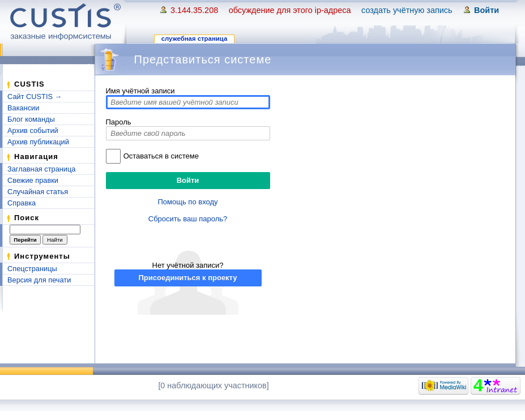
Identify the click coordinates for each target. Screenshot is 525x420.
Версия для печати (39, 280)
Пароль (119, 122)
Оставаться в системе (161, 156)
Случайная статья (38, 192)
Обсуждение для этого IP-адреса (290, 10)
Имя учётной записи (140, 91)
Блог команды (31, 119)
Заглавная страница (41, 169)
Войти (486, 10)
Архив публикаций (38, 142)
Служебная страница (195, 38)
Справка (22, 203)
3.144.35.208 (194, 10)
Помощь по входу (188, 202)
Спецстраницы (32, 269)
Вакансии (23, 108)
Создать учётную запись (407, 10)
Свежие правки (33, 180)
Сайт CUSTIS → (35, 97)
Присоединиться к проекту (187, 278)
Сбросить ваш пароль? (188, 219)
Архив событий (33, 130)
